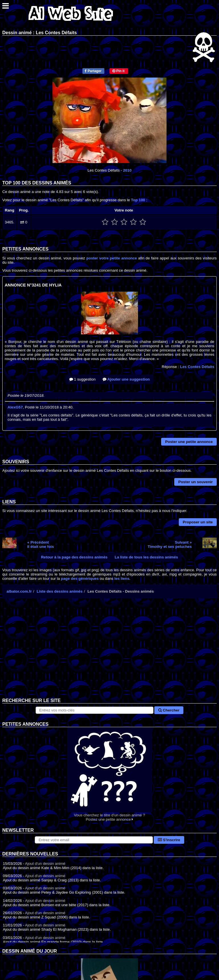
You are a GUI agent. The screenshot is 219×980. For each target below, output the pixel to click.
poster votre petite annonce (112, 258)
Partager (93, 71)
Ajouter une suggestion (126, 379)
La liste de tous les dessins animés (146, 557)
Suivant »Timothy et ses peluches (170, 544)
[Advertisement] (109, 652)
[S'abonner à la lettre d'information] (94, 840)
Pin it (118, 71)
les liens (122, 579)
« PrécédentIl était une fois (41, 544)
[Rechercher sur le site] (95, 710)
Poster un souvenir (195, 482)
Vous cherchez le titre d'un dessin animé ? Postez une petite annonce (109, 774)
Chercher (169, 710)
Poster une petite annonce (189, 442)
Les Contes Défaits (197, 367)
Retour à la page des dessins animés (74, 557)
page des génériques (80, 579)
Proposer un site (198, 522)
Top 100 (138, 200)
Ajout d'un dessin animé (45, 864)
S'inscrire (169, 840)
